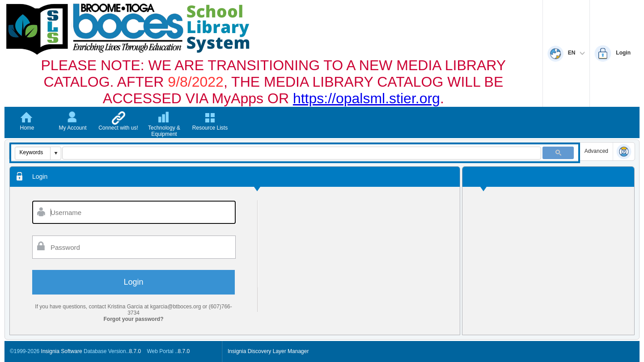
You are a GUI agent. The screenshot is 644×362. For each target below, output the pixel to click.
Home (27, 128)
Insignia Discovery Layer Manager (268, 351)
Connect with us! (118, 128)
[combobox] (33, 152)
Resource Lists (210, 128)
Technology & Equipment (164, 131)
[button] (55, 153)
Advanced (596, 151)
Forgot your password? (134, 319)
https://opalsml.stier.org (366, 98)
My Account (72, 128)
